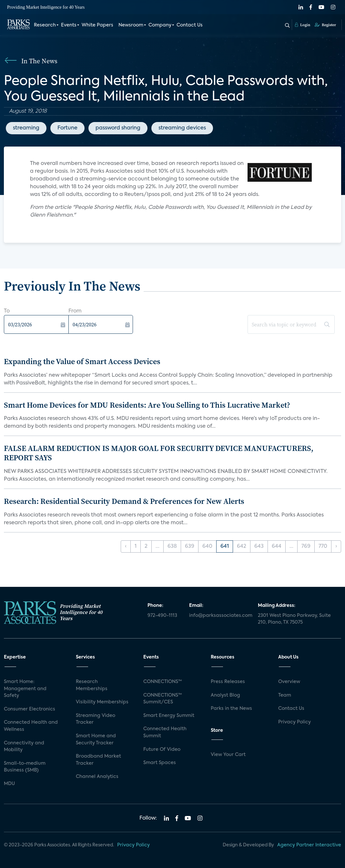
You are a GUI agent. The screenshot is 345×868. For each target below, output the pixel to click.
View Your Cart (228, 755)
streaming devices (182, 128)
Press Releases (228, 682)
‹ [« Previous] (126, 546)
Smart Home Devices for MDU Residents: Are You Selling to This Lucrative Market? (147, 405)
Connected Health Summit (165, 732)
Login (303, 25)
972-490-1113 (162, 616)
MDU (9, 784)
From (75, 311)
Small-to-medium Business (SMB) (25, 767)
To (7, 311)
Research (45, 25)
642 (242, 546)
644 (277, 546)
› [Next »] (336, 546)
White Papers (97, 25)
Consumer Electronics (30, 709)
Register (325, 25)
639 (190, 546)
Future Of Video (162, 750)
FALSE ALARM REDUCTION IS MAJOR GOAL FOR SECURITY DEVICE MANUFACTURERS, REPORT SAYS (159, 453)
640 (207, 546)
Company (160, 25)
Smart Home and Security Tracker (96, 740)
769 (306, 546)
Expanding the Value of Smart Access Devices (82, 361)
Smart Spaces (160, 763)
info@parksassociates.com (220, 616)
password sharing (118, 128)
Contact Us (190, 25)
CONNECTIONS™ (163, 682)
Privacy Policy (294, 722)
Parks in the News (231, 709)
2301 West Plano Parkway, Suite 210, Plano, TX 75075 (294, 619)
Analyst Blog (225, 695)
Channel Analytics (97, 777)
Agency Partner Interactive (309, 845)
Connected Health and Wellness (31, 726)
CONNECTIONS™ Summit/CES (163, 699)
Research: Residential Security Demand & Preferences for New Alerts (124, 501)
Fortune (67, 128)
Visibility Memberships (102, 702)
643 (259, 546)
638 (172, 546)
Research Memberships (92, 685)
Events (69, 25)
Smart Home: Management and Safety (25, 689)
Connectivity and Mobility (24, 747)
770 (323, 546)
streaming (26, 128)
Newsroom (131, 25)
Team (285, 695)
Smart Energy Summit (169, 716)
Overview (289, 682)
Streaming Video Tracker (96, 719)
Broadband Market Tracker (98, 760)
